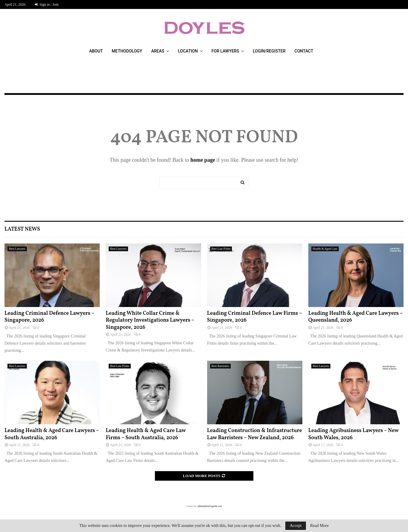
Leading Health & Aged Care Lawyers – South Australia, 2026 (52, 434)
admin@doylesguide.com (210, 506)
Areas (158, 51)
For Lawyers (225, 51)
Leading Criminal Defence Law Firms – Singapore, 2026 (255, 317)
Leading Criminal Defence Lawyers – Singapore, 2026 (49, 317)
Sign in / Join (47, 4)
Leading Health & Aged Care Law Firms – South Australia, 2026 (146, 434)
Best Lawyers (17, 249)
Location (188, 51)
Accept (296, 526)
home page (203, 160)
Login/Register (269, 51)
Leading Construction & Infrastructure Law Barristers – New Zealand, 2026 (255, 434)
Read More (320, 526)
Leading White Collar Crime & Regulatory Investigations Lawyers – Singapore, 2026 (150, 320)
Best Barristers (220, 366)
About (96, 51)
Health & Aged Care (325, 249)
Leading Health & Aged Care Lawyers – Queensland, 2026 (355, 317)
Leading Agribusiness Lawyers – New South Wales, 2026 (354, 434)
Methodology (127, 51)
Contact (304, 51)
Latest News (22, 229)
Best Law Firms (221, 249)
